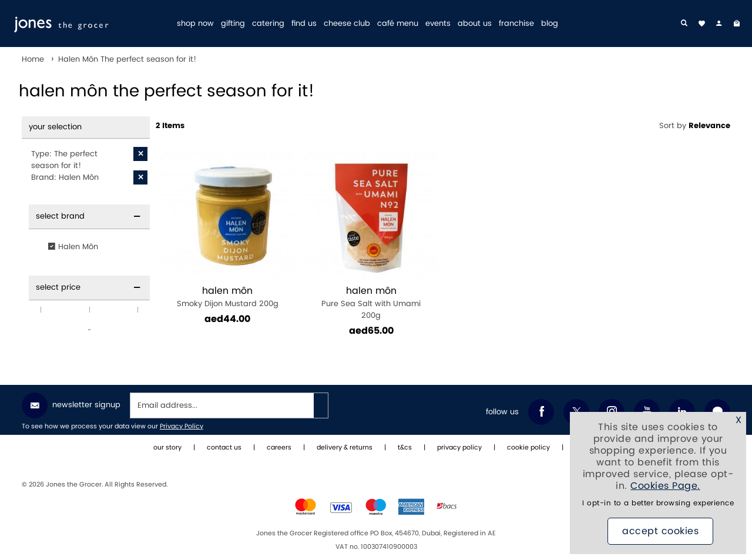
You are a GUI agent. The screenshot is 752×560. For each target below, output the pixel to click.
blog (550, 24)
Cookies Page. (665, 486)
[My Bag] (737, 24)
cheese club (347, 24)
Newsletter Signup (71, 405)
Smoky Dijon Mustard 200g (228, 297)
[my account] (719, 24)
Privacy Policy (182, 427)
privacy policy (459, 448)
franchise (516, 24)
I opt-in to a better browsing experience (658, 503)
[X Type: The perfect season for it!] (140, 154)
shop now (195, 24)
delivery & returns (345, 448)
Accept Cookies (660, 531)
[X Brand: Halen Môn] (140, 177)
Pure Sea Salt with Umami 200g (372, 303)
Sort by (695, 126)
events (438, 24)
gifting (233, 24)
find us (304, 24)
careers (279, 448)
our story (167, 448)
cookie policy (528, 448)
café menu (398, 24)
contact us (224, 448)
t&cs (405, 448)
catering (268, 24)
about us (475, 24)
